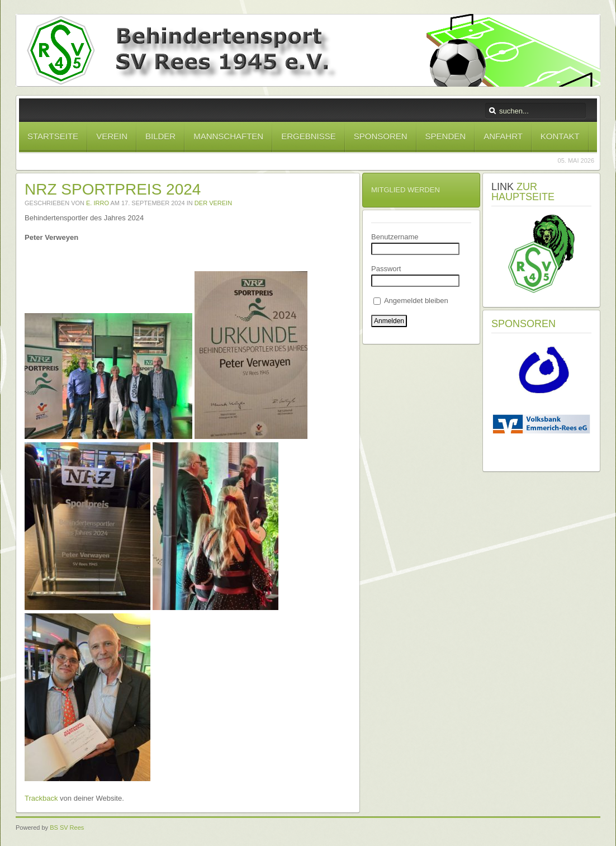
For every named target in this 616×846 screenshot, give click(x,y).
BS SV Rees (67, 828)
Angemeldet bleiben (411, 301)
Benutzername (395, 237)
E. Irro (98, 203)
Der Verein (213, 203)
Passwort (386, 269)
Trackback (41, 798)
